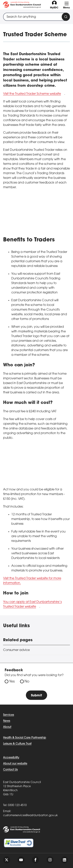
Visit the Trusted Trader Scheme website (32, 94)
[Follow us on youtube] (21, 860)
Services (9, 715)
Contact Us (10, 770)
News (7, 721)
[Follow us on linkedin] (64, 860)
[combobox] (36, 17)
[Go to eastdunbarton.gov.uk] (22, 5)
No (27, 682)
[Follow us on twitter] (7, 860)
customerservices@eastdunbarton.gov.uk (30, 815)
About (7, 727)
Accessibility (11, 758)
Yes (12, 682)
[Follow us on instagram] (50, 860)
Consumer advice (16, 650)
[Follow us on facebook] (35, 860)
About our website (15, 764)
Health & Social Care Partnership (25, 738)
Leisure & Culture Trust (17, 744)
